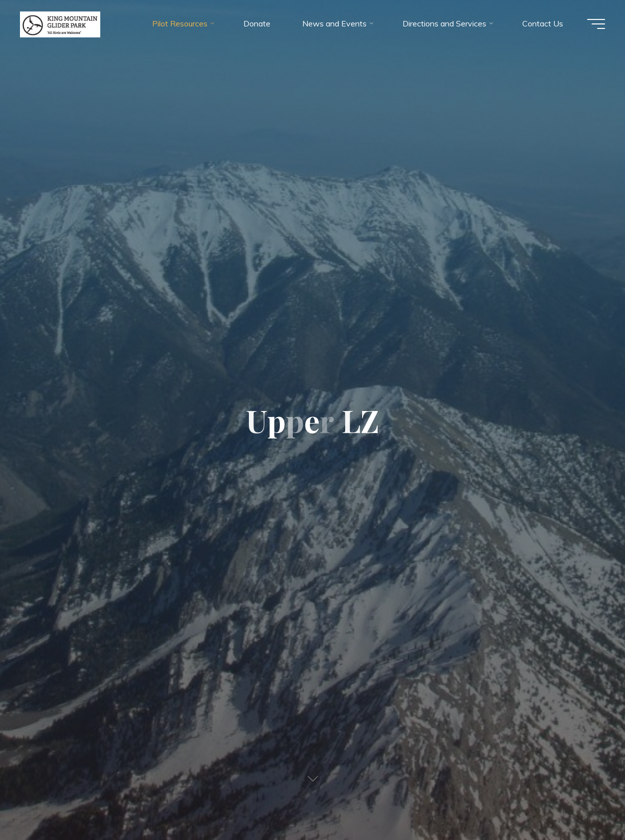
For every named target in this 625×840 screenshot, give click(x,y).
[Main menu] (596, 24)
